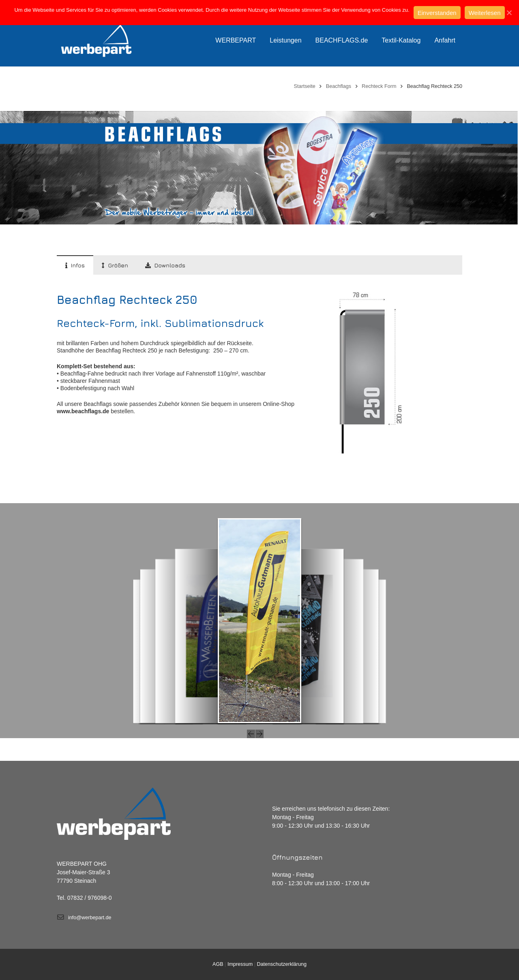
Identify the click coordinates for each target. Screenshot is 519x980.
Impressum (240, 964)
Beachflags (339, 86)
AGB (218, 964)
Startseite (305, 86)
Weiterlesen (485, 13)
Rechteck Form (379, 86)
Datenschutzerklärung (282, 964)
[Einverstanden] (509, 13)
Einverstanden (437, 13)
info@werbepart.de (90, 918)
